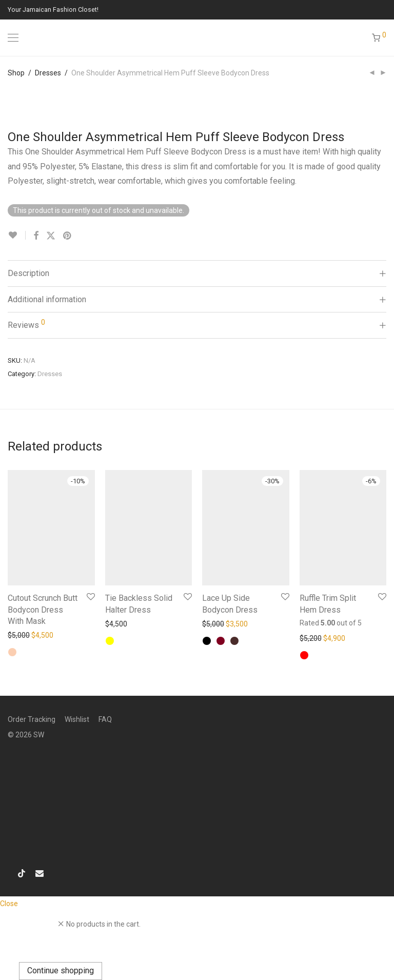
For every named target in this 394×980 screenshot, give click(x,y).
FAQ (105, 719)
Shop (16, 73)
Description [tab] (28, 273)
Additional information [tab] (47, 299)
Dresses (48, 73)
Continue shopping (61, 971)
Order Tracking (32, 719)
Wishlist (77, 719)
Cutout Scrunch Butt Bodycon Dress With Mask (43, 610)
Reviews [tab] (26, 324)
